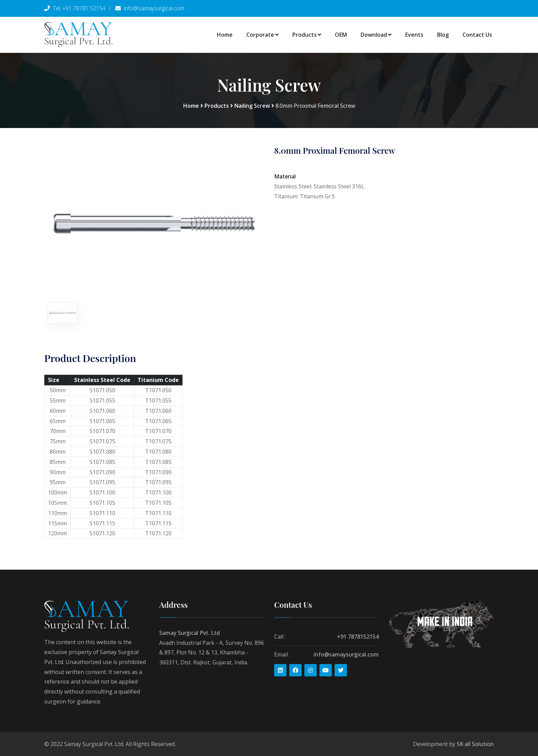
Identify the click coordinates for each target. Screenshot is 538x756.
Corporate (262, 35)
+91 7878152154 (358, 637)
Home (225, 35)
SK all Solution (475, 744)
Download (376, 35)
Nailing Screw (252, 106)
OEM (341, 35)
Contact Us (477, 35)
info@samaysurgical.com (346, 654)
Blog (443, 35)
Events (414, 35)
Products (307, 35)
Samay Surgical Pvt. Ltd (190, 633)
